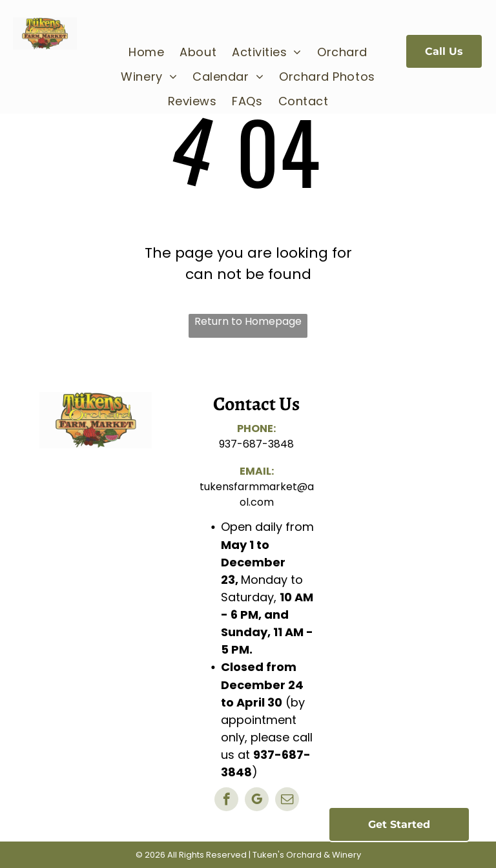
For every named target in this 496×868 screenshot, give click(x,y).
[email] (287, 801)
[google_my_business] (257, 801)
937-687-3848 (256, 444)
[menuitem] (146, 52)
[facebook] (226, 801)
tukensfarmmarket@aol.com (257, 494)
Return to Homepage (248, 321)
